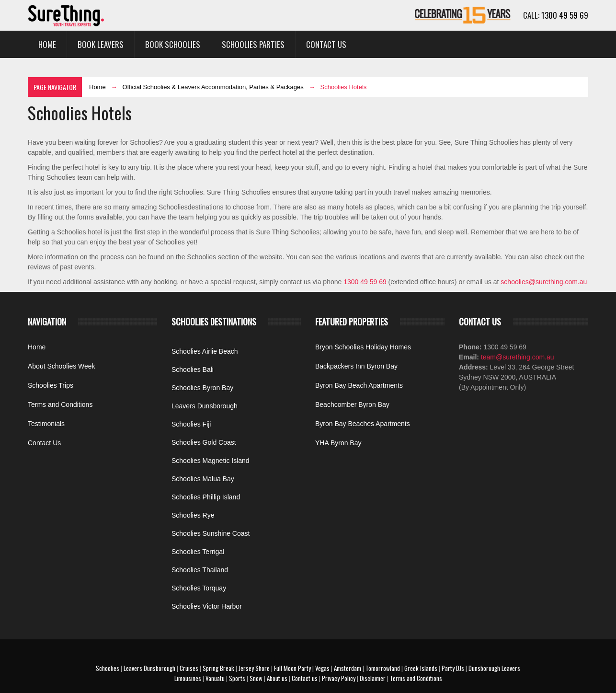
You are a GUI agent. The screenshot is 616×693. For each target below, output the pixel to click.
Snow (256, 678)
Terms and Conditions (60, 404)
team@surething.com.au (517, 357)
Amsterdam (348, 668)
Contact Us (326, 44)
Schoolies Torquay (199, 588)
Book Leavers (101, 44)
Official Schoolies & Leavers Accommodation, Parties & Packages (213, 87)
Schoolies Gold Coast (204, 442)
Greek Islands (421, 668)
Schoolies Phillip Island (206, 497)
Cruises (189, 668)
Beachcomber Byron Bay (352, 404)
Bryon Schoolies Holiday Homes (363, 347)
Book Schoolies (173, 44)
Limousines (188, 678)
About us (277, 678)
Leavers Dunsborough (205, 406)
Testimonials (46, 424)
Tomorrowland (383, 668)
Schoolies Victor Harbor (207, 606)
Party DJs (453, 668)
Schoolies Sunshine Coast (211, 533)
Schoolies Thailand (200, 570)
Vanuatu (215, 678)
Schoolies (108, 668)
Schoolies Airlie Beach (205, 351)
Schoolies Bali (193, 370)
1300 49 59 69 (565, 15)
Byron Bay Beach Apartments (359, 385)
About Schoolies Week (62, 366)
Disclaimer (373, 678)
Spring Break (218, 668)
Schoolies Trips (51, 385)
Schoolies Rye (193, 515)
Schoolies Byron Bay (202, 388)
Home (47, 44)
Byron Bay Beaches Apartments (363, 424)
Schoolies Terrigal (198, 552)
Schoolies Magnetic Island (211, 461)
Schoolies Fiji (191, 424)
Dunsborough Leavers (494, 668)
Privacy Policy (339, 678)
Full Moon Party (292, 668)
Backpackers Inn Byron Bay (356, 366)
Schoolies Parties (253, 44)
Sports (237, 678)
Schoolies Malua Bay (203, 479)
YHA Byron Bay (338, 443)
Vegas (322, 668)
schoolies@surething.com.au (544, 282)
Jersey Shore (254, 668)
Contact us (305, 678)
